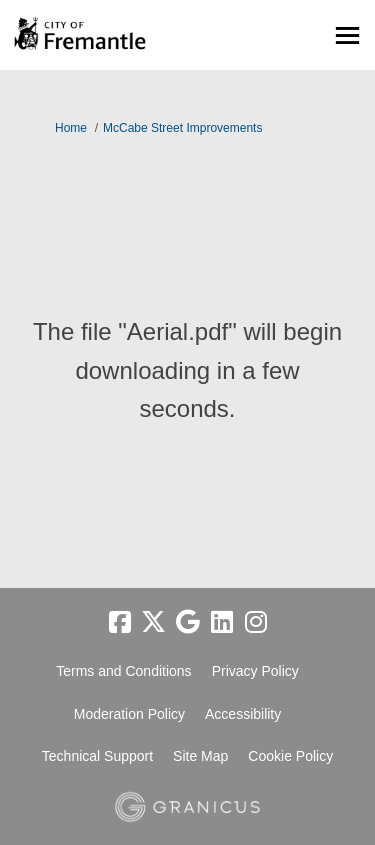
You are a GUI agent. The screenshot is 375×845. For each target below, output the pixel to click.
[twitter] (154, 623)
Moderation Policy (129, 714)
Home (71, 128)
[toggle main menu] (347, 35)
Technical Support (97, 756)
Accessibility (243, 714)
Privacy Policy (255, 671)
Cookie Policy (290, 756)
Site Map (200, 756)
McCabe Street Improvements (182, 128)
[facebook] (120, 623)
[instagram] (256, 623)
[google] (188, 623)
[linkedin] (222, 623)
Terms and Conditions (123, 671)
